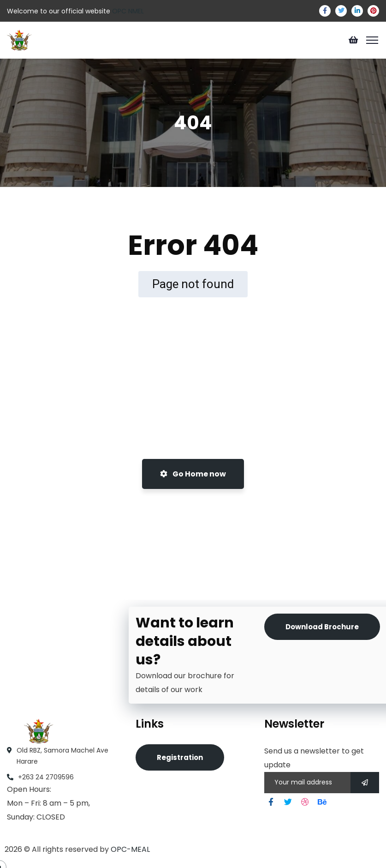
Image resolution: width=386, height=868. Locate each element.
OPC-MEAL (130, 849)
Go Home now (193, 474)
